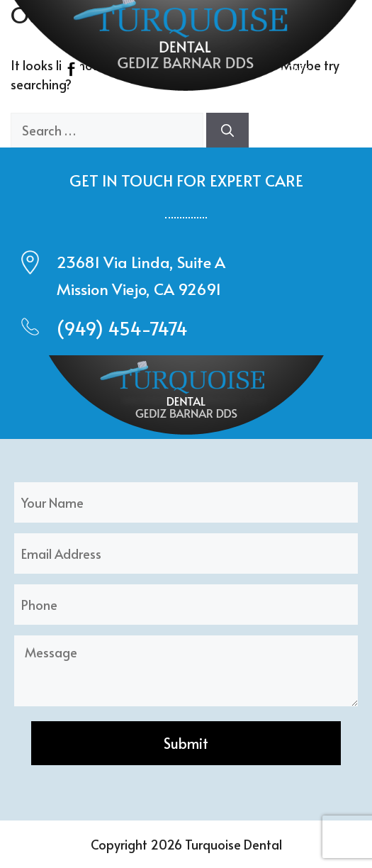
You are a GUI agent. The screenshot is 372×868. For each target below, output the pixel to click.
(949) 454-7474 (122, 328)
